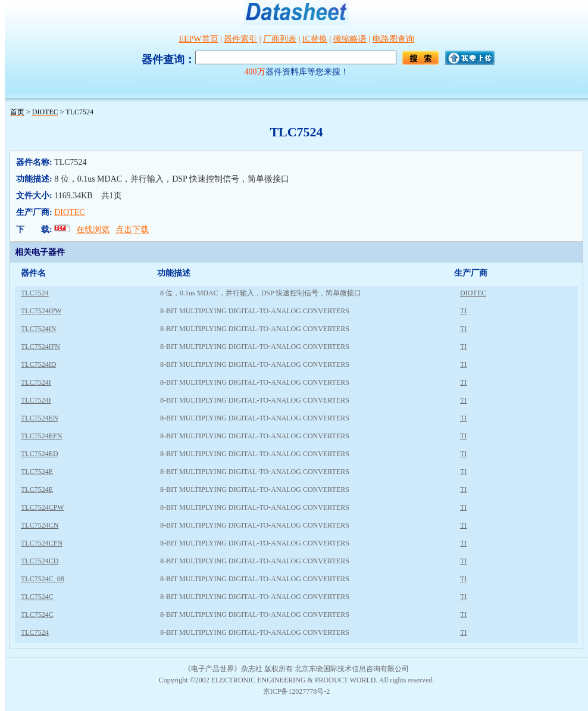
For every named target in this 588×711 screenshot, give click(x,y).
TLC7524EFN (41, 436)
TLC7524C (37, 597)
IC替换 (315, 39)
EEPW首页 (198, 39)
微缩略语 (350, 39)
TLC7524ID (38, 364)
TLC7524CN (40, 525)
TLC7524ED (40, 454)
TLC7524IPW (41, 311)
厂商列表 (280, 39)
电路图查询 (393, 39)
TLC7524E (37, 472)
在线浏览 (93, 230)
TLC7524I (36, 382)
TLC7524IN (38, 329)
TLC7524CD (40, 561)
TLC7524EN (40, 418)
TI (463, 311)
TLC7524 (35, 293)
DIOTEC (69, 212)
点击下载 (132, 230)
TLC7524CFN (42, 543)
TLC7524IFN (40, 347)
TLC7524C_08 (43, 579)
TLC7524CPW (43, 507)
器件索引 (240, 39)
